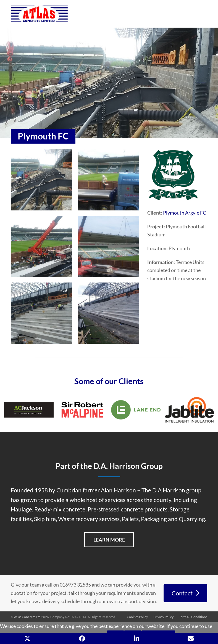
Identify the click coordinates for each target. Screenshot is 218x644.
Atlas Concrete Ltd (27, 617)
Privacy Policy (163, 617)
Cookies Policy (137, 617)
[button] (27, 638)
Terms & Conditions (193, 617)
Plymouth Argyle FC (185, 213)
